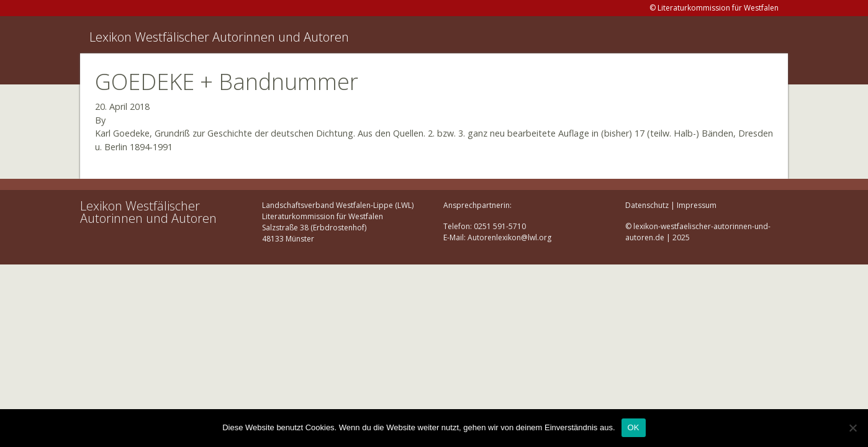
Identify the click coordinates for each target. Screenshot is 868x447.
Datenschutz (647, 205)
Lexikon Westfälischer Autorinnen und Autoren (219, 37)
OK (634, 427)
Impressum (697, 205)
